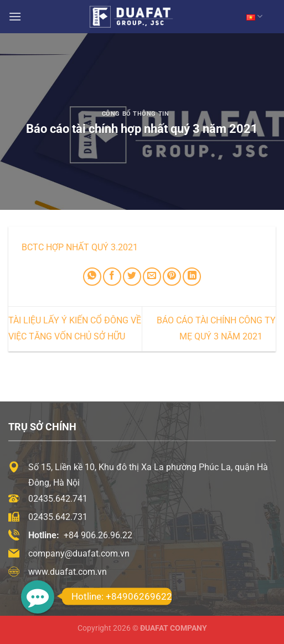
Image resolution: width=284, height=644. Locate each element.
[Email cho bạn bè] (152, 277)
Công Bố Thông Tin (136, 114)
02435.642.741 (58, 499)
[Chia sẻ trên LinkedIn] (192, 277)
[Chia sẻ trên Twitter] (132, 277)
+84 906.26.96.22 (98, 535)
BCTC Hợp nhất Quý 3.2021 (80, 247)
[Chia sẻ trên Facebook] (112, 277)
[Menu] (15, 16)
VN (254, 16)
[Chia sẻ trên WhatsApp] (92, 277)
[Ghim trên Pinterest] (172, 277)
